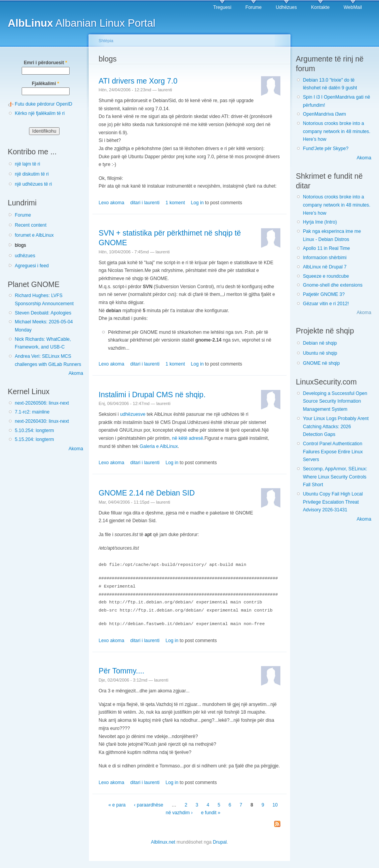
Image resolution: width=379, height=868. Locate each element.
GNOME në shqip (321, 363)
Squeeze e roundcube (326, 276)
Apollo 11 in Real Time (326, 248)
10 (275, 804)
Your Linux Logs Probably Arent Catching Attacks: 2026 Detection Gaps (336, 426)
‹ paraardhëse (149, 804)
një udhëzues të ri (33, 184)
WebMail (353, 7)
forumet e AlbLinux (34, 235)
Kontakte (320, 7)
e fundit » (211, 812)
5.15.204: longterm (34, 439)
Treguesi (222, 7)
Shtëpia (106, 41)
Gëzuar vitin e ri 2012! (326, 304)
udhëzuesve (133, 414)
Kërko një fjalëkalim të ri (40, 113)
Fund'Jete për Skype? (326, 149)
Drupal (220, 841)
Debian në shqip (320, 343)
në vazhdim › (179, 812)
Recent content (31, 225)
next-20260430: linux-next (42, 421)
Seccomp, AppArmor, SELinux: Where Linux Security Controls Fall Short (335, 477)
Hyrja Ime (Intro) (320, 222)
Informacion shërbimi (325, 258)
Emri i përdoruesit (45, 63)
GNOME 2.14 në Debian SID (147, 493)
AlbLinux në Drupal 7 (325, 267)
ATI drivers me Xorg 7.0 (138, 81)
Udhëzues (286, 7)
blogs (20, 245)
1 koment (175, 203)
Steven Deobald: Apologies (43, 313)
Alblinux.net (163, 841)
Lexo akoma (111, 203)
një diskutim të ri (32, 174)
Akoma (76, 373)
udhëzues (25, 256)
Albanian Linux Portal (82, 23)
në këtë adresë (188, 438)
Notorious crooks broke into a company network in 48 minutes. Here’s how (336, 131)
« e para (117, 804)
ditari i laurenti (145, 203)
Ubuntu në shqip (320, 353)
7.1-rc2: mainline (32, 412)
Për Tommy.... (121, 670)
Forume (254, 7)
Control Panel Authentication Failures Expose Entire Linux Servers (333, 452)
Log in (197, 203)
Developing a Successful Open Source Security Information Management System (335, 401)
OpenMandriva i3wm (324, 114)
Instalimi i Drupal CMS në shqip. (152, 395)
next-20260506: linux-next (42, 403)
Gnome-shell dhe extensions (333, 285)
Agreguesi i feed (32, 266)
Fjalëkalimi (45, 84)
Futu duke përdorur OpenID (44, 104)
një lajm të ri (27, 164)
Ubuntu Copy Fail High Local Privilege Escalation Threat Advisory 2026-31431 (333, 502)
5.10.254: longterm (34, 431)
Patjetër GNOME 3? (324, 294)
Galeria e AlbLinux (159, 446)
